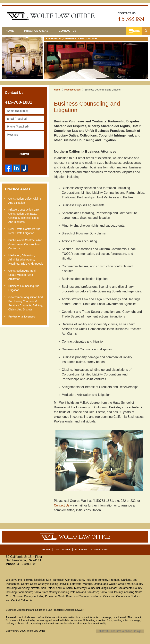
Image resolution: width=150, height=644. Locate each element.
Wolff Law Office (36, 631)
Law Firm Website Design (123, 631)
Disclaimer (63, 548)
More (134, 31)
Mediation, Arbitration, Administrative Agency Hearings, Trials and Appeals (26, 259)
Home (13, 31)
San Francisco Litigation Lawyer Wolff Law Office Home (51, 16)
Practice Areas (42, 31)
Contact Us (76, 31)
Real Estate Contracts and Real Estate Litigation (25, 230)
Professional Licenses (22, 315)
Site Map (81, 548)
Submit (24, 154)
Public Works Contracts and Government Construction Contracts (26, 243)
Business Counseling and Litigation (24, 287)
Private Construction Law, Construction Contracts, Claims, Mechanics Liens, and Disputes (24, 215)
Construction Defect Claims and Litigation (25, 200)
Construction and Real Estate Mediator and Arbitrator (22, 274)
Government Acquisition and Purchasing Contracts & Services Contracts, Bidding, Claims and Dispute (26, 302)
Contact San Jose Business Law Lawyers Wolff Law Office (131, 16)
